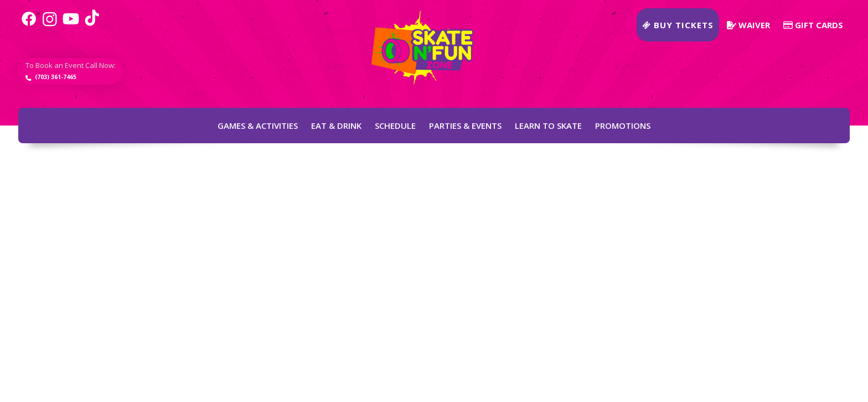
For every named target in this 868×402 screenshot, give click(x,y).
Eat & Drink (336, 126)
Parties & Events (465, 126)
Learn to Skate (548, 126)
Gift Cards (813, 25)
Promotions (623, 126)
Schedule (395, 126)
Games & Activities (258, 126)
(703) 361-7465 (76, 81)
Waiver (748, 25)
